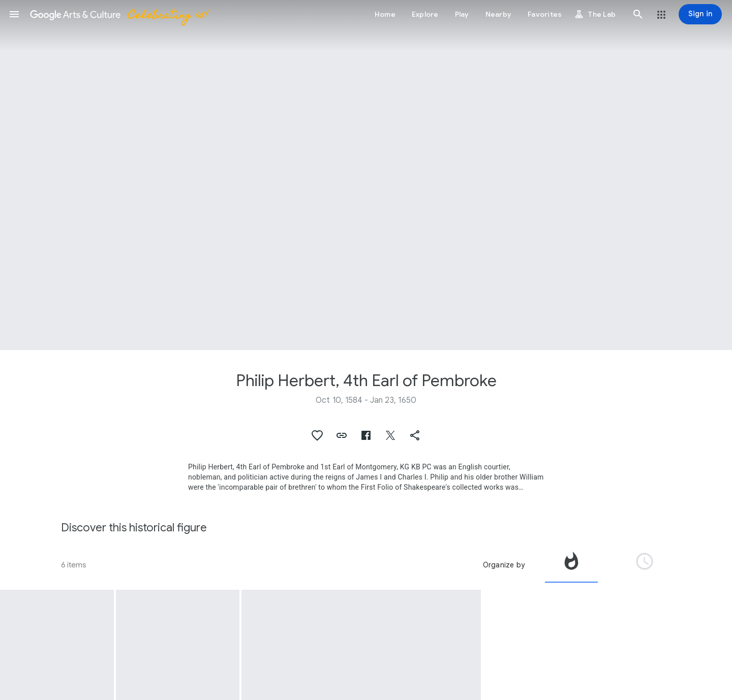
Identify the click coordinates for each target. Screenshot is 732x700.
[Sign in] (700, 14)
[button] (14, 14)
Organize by (504, 565)
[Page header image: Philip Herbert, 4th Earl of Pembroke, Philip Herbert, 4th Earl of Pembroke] (366, 175)
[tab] (571, 565)
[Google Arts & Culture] (118, 14)
